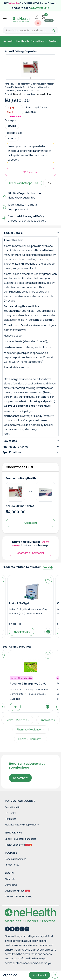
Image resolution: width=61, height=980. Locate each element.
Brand (17, 94)
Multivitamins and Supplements (22, 825)
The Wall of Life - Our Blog (19, 896)
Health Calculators (19, 845)
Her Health (23, 41)
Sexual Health (39, 41)
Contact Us (11, 885)
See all (48, 567)
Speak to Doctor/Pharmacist (20, 839)
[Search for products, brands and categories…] (26, 30)
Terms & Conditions (16, 859)
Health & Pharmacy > (31, 739)
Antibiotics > (48, 720)
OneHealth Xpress (17, 891)
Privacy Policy (12, 865)
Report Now (20, 778)
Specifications (12, 452)
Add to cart (31, 523)
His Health (8, 41)
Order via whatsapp (23, 183)
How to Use (10, 441)
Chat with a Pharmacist (30, 553)
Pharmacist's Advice (15, 447)
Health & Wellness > (17, 720)
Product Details (13, 233)
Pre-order (31, 172)
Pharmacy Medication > (31, 729)
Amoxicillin (44, 94)
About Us (10, 879)
